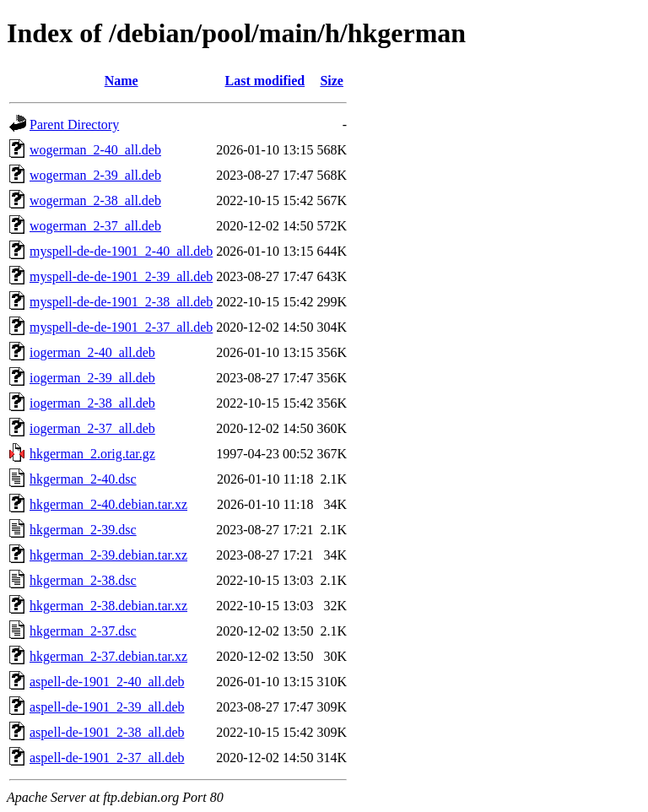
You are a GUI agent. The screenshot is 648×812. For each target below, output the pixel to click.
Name (121, 81)
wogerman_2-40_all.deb (95, 150)
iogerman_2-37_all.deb (92, 428)
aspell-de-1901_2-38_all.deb (107, 732)
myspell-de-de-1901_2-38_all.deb (121, 302)
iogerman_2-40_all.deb (92, 352)
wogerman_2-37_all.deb (95, 226)
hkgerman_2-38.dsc (83, 580)
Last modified (265, 81)
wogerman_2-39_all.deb (95, 175)
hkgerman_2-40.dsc (83, 479)
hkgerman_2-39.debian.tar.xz (108, 555)
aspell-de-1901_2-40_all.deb (107, 682)
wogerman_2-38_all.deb (95, 200)
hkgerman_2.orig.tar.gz (92, 454)
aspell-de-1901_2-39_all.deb (107, 707)
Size (332, 81)
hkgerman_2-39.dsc (83, 530)
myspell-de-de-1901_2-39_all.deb (121, 276)
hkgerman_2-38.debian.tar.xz (108, 606)
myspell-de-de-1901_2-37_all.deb (121, 327)
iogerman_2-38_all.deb (92, 403)
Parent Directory (74, 125)
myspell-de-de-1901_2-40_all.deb (121, 251)
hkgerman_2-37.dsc (83, 631)
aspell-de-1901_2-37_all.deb (107, 758)
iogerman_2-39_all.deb (92, 378)
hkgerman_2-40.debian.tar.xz (108, 504)
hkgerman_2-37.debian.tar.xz (108, 656)
